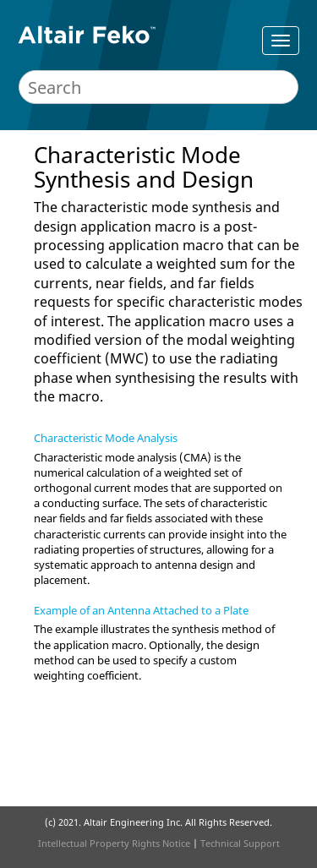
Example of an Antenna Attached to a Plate (141, 610)
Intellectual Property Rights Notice (114, 843)
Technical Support (240, 843)
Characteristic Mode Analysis (106, 438)
